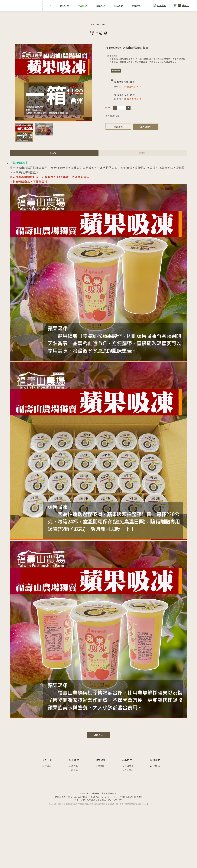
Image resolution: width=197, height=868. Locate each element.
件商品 (181, 5)
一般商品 (74, 770)
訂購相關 (100, 766)
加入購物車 (146, 127)
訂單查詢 (155, 766)
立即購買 (118, 127)
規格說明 (143, 153)
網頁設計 (138, 804)
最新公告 (47, 766)
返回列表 (98, 735)
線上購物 (82, 6)
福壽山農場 (128, 766)
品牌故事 (118, 6)
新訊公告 (64, 6)
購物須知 (100, 6)
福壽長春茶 (128, 770)
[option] (53, 82)
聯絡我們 (136, 6)
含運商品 (74, 766)
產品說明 (54, 153)
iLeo (145, 804)
